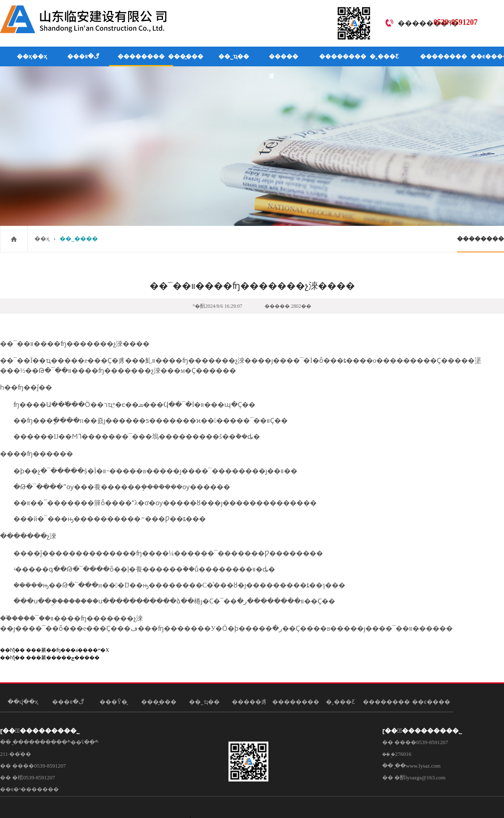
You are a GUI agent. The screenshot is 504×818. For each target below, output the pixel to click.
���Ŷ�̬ (113, 702)
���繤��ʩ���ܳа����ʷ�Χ (68, 650)
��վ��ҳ (23, 702)
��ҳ (42, 239)
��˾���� (79, 239)
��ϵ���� (431, 702)
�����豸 (283, 66)
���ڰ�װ (83, 56)
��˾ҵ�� (234, 56)
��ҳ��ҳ (32, 56)
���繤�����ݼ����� (63, 658)
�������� (141, 56)
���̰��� (186, 56)
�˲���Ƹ (384, 56)
